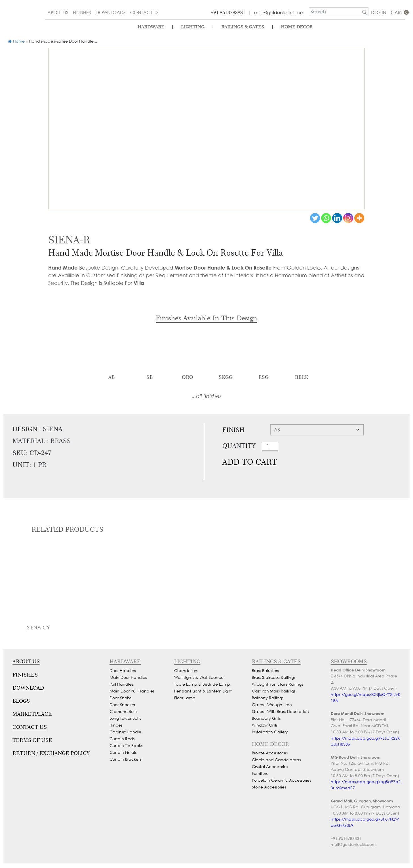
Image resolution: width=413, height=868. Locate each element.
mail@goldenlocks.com (279, 12)
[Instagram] (348, 218)
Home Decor (297, 27)
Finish (233, 430)
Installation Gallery (270, 732)
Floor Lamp (185, 698)
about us (58, 12)
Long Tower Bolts (125, 718)
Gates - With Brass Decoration (280, 711)
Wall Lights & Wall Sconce (199, 677)
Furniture (260, 773)
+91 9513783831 (228, 12)
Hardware (151, 27)
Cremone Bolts (123, 711)
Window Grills (265, 725)
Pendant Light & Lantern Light (203, 691)
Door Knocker (122, 705)
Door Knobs (120, 698)
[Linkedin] (337, 218)
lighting (193, 27)
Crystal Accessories (270, 766)
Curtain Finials (123, 752)
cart (398, 12)
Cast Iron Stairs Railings (274, 691)
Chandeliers (186, 670)
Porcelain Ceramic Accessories (281, 780)
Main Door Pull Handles (132, 691)
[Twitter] (315, 218)
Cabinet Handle (125, 732)
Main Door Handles (128, 677)
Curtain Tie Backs (126, 745)
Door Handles (123, 670)
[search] (335, 12)
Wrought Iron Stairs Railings (277, 684)
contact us (144, 12)
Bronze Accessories (270, 753)
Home (16, 41)
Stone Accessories (269, 787)
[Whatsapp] (326, 218)
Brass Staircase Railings (274, 677)
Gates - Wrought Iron (272, 705)
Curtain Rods (122, 739)
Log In (379, 12)
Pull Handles (121, 684)
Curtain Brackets (125, 759)
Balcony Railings (268, 698)
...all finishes (207, 396)
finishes (82, 12)
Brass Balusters (265, 670)
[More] (359, 218)
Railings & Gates (243, 27)
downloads (111, 12)
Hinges (116, 725)
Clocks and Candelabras (276, 760)
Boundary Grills (266, 718)
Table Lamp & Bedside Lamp (202, 684)
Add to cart (250, 462)
